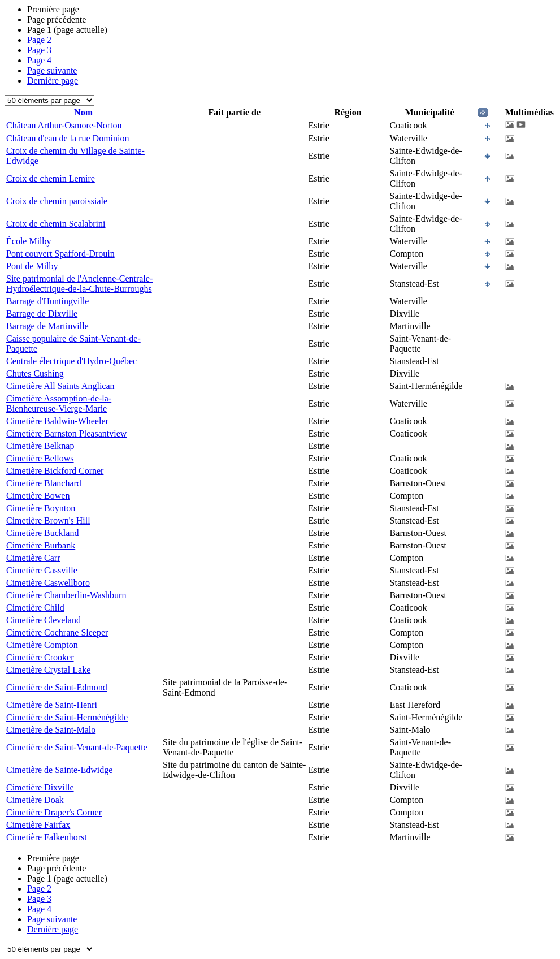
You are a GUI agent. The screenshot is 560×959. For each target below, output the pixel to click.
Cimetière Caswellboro (48, 583)
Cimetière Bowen (38, 496)
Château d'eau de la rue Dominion (68, 138)
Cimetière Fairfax (38, 825)
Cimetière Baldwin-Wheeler (57, 421)
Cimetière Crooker (40, 657)
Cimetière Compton (42, 645)
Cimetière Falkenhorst (47, 837)
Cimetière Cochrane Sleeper (57, 632)
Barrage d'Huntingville (47, 301)
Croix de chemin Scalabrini (56, 224)
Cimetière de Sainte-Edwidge (59, 770)
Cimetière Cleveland (44, 620)
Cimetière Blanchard (44, 483)
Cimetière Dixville (40, 787)
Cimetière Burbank (41, 545)
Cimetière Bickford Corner (55, 471)
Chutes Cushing (35, 373)
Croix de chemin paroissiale (57, 201)
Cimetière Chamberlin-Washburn (66, 595)
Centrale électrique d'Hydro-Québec (71, 361)
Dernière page (53, 81)
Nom (83, 112)
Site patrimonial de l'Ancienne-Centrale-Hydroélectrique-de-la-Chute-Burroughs (79, 284)
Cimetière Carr (33, 558)
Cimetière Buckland (42, 533)
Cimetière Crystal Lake (48, 670)
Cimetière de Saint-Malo (51, 730)
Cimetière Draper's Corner (54, 812)
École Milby (29, 241)
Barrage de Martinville (47, 326)
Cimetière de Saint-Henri (52, 705)
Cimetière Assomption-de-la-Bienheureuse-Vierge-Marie (59, 403)
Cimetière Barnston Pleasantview (66, 433)
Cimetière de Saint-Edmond (57, 687)
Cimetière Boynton (41, 508)
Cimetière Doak (35, 800)
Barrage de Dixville (42, 314)
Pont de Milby (32, 266)
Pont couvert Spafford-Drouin (60, 254)
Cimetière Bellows (40, 458)
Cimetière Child (35, 608)
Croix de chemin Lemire (51, 178)
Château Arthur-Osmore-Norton (64, 125)
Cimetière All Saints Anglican (60, 386)
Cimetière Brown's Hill (48, 520)
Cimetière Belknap (40, 446)
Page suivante (52, 70)
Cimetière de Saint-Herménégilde (67, 717)
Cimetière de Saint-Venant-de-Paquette (77, 747)
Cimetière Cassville (42, 570)
